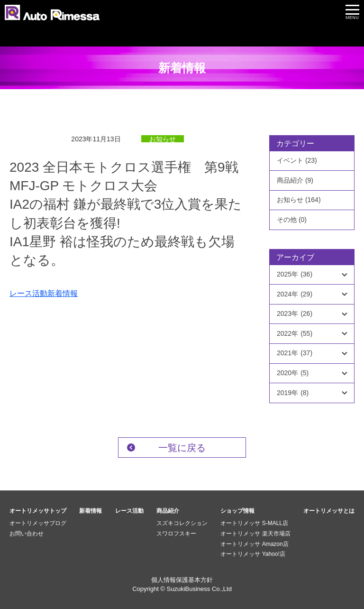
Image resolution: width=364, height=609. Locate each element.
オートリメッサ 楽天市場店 (255, 534)
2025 (295, 275)
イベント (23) (297, 160)
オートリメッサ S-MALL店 (254, 523)
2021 (295, 353)
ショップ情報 (237, 511)
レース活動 (129, 511)
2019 (293, 393)
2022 (295, 334)
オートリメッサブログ (38, 523)
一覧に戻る (182, 448)
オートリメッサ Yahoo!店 (253, 554)
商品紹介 (168, 511)
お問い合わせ (27, 534)
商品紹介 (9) (295, 180)
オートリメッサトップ (38, 511)
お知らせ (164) (299, 200)
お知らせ (163, 139)
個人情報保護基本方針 (182, 580)
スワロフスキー (176, 534)
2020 (293, 373)
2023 (295, 314)
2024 (295, 295)
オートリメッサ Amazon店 (254, 544)
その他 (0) (292, 220)
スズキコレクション (182, 523)
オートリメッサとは (329, 511)
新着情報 (91, 511)
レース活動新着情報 (44, 293)
